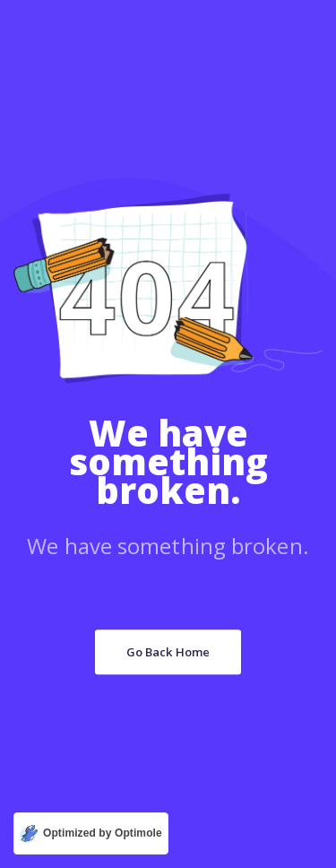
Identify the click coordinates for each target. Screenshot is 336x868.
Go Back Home (168, 652)
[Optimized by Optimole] (91, 833)
